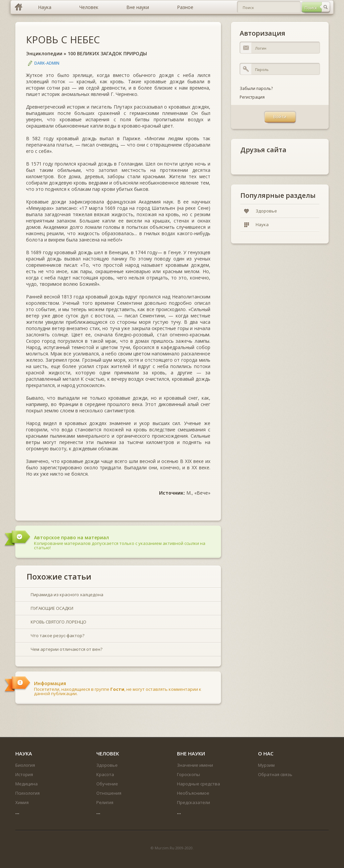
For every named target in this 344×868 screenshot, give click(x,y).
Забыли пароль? (256, 88)
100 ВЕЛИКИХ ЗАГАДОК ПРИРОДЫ (107, 53)
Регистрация (252, 97)
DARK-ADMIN (47, 63)
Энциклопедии (44, 53)
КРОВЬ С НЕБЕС (63, 39)
